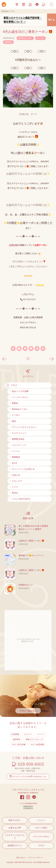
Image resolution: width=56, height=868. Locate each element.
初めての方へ (15, 820)
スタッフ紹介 (41, 828)
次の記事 (52, 359)
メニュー (41, 820)
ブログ (41, 845)
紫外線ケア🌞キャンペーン (31, 555)
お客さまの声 (15, 828)
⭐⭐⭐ (40, 285)
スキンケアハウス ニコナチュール (28, 790)
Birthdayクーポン (25, 38)
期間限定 (8, 42)
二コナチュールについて (15, 837)
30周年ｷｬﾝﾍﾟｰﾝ (25, 585)
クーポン (40, 38)
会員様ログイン (15, 845)
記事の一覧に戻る (28, 359)
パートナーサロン (41, 837)
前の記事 (4, 359)
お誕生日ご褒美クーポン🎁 (31, 541)
